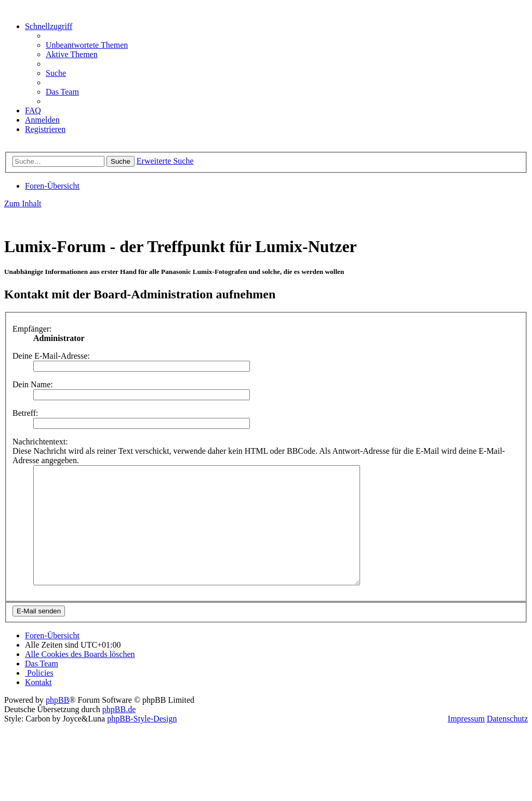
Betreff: (25, 413)
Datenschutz (507, 742)
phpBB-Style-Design (142, 742)
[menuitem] (87, 45)
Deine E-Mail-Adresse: (51, 356)
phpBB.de (119, 733)
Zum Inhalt (23, 203)
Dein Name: (33, 384)
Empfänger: (32, 329)
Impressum (466, 742)
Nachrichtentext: (40, 442)
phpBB (57, 723)
